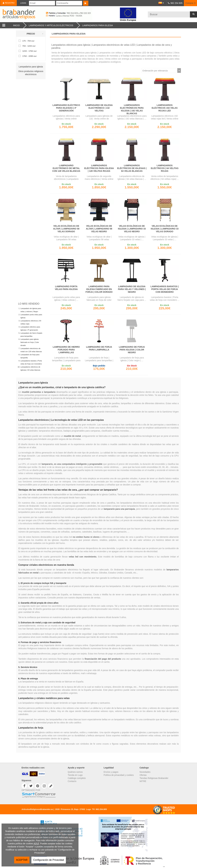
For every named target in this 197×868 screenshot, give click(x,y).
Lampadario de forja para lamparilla (99, 348)
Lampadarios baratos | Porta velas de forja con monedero (165, 289)
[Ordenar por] (161, 70)
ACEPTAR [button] (22, 860)
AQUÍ (36, 844)
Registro (8, 3)
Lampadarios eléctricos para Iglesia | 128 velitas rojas (99, 168)
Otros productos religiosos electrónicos (31, 73)
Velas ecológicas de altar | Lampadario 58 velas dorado (66, 229)
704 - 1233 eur (29, 46)
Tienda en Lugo (75, 775)
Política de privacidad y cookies (119, 775)
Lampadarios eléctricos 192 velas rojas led (165, 108)
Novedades (145, 772)
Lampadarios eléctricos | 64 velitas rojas (165, 168)
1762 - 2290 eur (29, 56)
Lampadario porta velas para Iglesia (66, 288)
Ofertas (143, 775)
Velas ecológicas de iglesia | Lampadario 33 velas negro (132, 229)
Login (23, 3)
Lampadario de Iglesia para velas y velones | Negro (132, 289)
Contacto (72, 781)
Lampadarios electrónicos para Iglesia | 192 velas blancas (132, 109)
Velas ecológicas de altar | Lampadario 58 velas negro (99, 229)
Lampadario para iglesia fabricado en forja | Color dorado (30, 342)
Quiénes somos (75, 772)
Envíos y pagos (111, 772)
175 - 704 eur (28, 41)
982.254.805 (101, 809)
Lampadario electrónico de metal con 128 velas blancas (66, 168)
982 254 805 (177, 3)
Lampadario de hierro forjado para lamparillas (66, 350)
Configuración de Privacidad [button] (49, 860)
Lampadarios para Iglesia (31, 67)
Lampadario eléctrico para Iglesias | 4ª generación (66, 108)
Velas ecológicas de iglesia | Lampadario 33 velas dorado (165, 229)
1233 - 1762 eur (29, 51)
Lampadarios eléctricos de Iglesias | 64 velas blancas (132, 168)
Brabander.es (59, 14)
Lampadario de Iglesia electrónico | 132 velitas (99, 108)
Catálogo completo (77, 778)
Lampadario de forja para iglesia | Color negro (132, 350)
